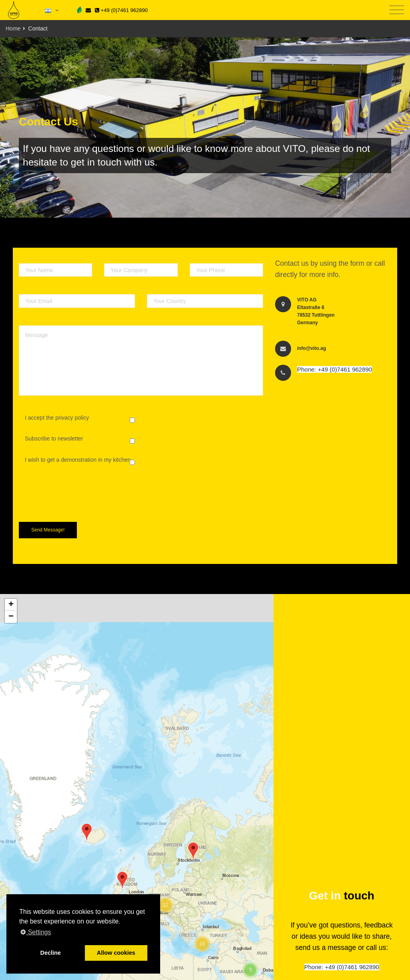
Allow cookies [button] (116, 953)
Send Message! (48, 530)
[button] (193, 851)
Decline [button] (51, 953)
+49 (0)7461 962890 (121, 10)
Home (13, 28)
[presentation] (80, 501)
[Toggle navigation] (397, 10)
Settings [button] (36, 932)
